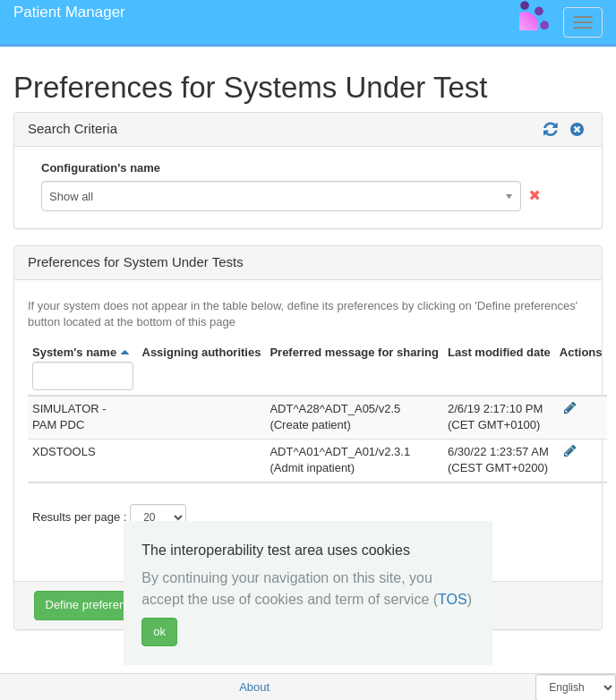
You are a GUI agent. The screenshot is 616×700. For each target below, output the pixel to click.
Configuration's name (101, 168)
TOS (453, 599)
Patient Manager (69, 12)
